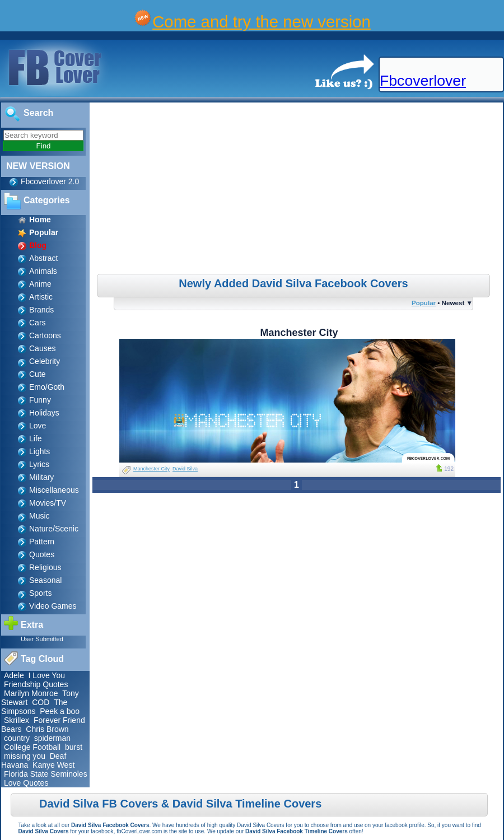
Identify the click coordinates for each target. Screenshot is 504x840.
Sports (40, 593)
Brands (41, 310)
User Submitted (42, 639)
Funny (40, 400)
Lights (39, 451)
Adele (14, 675)
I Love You (47, 675)
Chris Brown (47, 729)
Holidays (44, 413)
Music (39, 516)
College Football (32, 747)
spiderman (52, 738)
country (17, 738)
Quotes (42, 554)
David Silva (185, 469)
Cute (38, 374)
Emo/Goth (47, 387)
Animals (43, 271)
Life (36, 438)
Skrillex (17, 720)
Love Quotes (26, 783)
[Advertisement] (298, 190)
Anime (40, 284)
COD (41, 702)
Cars (38, 323)
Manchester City (151, 469)
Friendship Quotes (36, 684)
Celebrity (45, 361)
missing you (25, 756)
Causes (42, 348)
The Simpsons (34, 707)
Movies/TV (48, 503)
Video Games (53, 606)
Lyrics (39, 464)
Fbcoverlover (423, 81)
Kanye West (53, 765)
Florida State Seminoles (46, 774)
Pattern (42, 542)
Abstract (43, 258)
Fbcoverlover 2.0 (50, 181)
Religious (45, 567)
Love (38, 426)
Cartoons (45, 335)
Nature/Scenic (54, 529)
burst (74, 747)
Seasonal (45, 580)
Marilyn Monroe (31, 693)
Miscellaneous (54, 490)
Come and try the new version (262, 22)
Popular (424, 303)
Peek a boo (60, 711)
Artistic (41, 297)
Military (41, 477)
